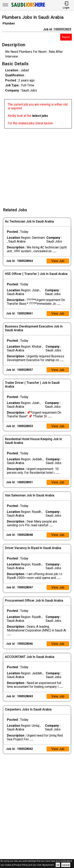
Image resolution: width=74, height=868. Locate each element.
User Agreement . (46, 865)
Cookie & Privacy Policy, (16, 865)
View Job (58, 261)
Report (66, 37)
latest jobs (40, 116)
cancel (66, 865)
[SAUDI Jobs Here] (28, 7)
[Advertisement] (37, 166)
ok (58, 865)
